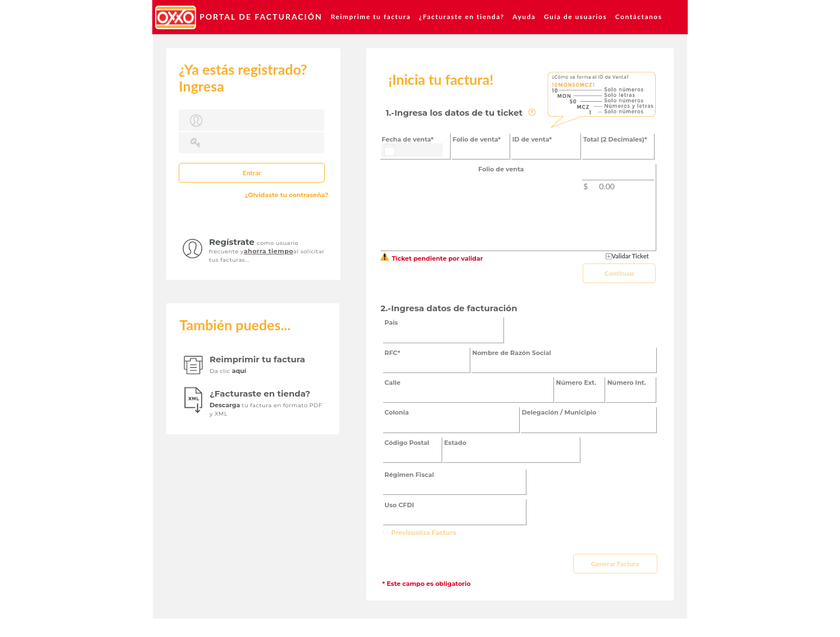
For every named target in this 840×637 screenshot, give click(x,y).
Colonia (396, 412)
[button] (252, 173)
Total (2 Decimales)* (615, 139)
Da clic (221, 371)
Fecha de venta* (407, 139)
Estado (455, 443)
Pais (391, 322)
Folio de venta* (477, 139)
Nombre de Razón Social (512, 353)
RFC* (392, 353)
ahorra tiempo (269, 251)
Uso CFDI (399, 505)
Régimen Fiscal (409, 475)
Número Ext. (576, 383)
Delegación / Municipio (559, 412)
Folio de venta (501, 169)
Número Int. (627, 383)
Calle (392, 383)
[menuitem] (239, 17)
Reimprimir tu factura (257, 359)
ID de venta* (532, 139)
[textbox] (251, 120)
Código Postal (407, 443)
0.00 (607, 186)
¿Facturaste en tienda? (260, 393)
